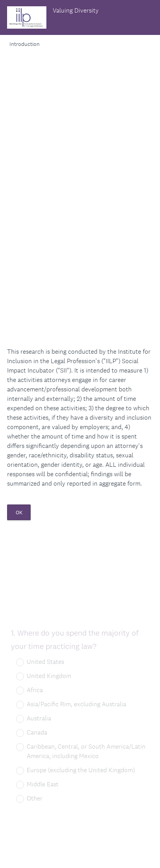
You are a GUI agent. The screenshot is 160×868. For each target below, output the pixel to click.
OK (19, 513)
